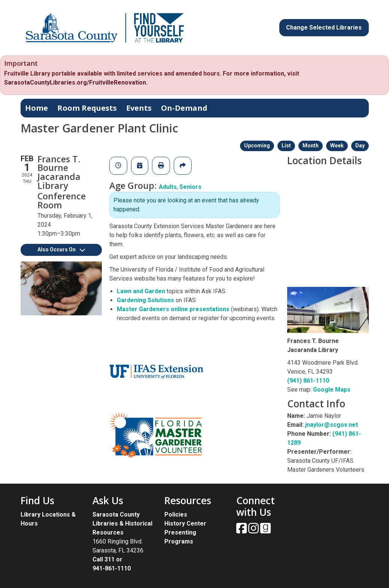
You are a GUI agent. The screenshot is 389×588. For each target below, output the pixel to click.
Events (139, 108)
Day (360, 146)
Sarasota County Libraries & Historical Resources (122, 523)
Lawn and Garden (141, 291)
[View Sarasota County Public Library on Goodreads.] (265, 531)
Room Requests (87, 108)
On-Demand (184, 108)
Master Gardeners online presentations (174, 309)
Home (37, 108)
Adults (168, 187)
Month (311, 146)
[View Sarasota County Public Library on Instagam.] (254, 531)
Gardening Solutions (145, 300)
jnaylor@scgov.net (332, 425)
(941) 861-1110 (308, 381)
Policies (176, 514)
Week (337, 146)
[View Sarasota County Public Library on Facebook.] (242, 531)
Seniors (190, 187)
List (286, 146)
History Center (185, 523)
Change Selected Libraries (324, 27)
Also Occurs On (61, 249)
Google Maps (332, 390)
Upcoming (257, 146)
